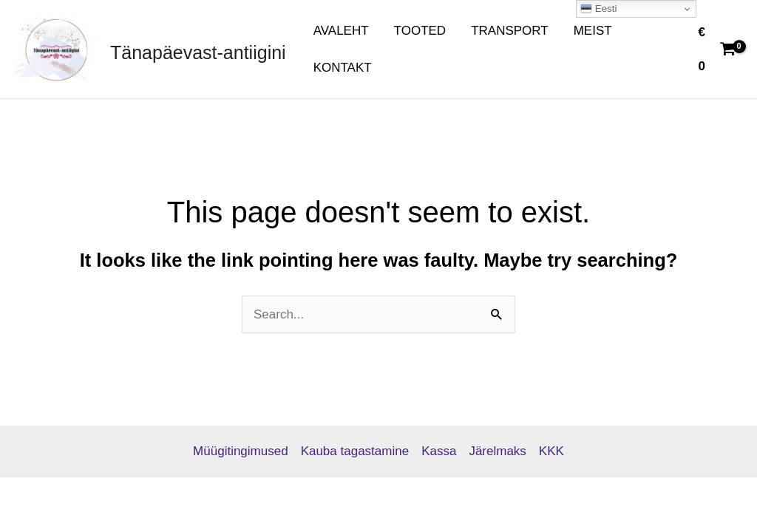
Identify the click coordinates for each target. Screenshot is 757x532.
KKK (551, 451)
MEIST (593, 31)
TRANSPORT (510, 31)
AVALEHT (341, 31)
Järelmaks (497, 451)
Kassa (439, 451)
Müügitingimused (241, 451)
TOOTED (420, 31)
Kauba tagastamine (355, 451)
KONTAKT (343, 68)
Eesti (598, 9)
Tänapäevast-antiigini (198, 52)
